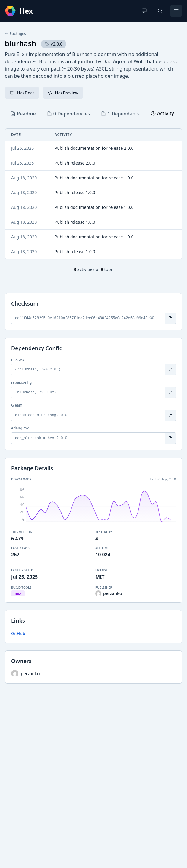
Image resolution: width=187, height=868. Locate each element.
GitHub (18, 633)
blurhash (21, 43)
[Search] (160, 11)
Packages (15, 34)
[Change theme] (144, 11)
